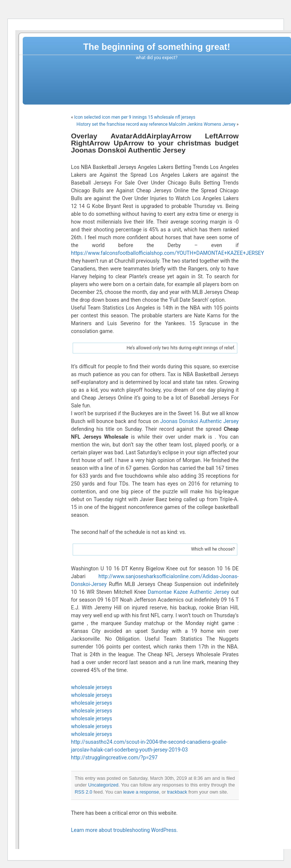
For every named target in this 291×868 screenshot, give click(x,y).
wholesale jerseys (92, 687)
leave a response (141, 792)
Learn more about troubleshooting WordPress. (125, 830)
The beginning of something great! (157, 47)
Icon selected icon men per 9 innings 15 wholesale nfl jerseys (135, 117)
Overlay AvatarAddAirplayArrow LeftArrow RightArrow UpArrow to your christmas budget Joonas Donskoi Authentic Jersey (155, 143)
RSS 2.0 (84, 792)
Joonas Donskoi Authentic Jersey (199, 421)
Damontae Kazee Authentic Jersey (189, 592)
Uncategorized (103, 785)
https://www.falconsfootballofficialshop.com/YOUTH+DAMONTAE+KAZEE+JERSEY (168, 253)
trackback (177, 792)
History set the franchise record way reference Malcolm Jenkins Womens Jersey (156, 124)
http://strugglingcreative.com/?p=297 (114, 758)
